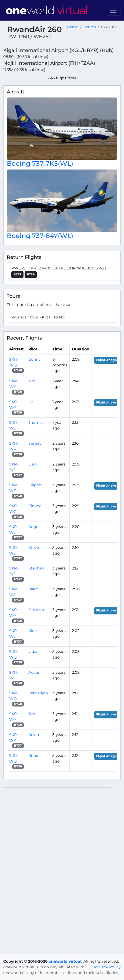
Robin (34, 756)
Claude (35, 506)
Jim (32, 381)
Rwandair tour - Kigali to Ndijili (41, 317)
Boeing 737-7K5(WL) (40, 163)
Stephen (36, 568)
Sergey (35, 443)
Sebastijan (38, 693)
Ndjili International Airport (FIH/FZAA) (49, 63)
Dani (33, 464)
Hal (31, 402)
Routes (90, 27)
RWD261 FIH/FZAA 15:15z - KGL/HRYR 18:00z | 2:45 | (59, 272)
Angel (34, 527)
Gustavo (36, 610)
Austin (34, 672)
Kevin (34, 735)
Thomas (36, 422)
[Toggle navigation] (113, 10)
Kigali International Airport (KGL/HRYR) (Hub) (58, 50)
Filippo (35, 485)
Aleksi (34, 631)
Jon (32, 714)
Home (73, 27)
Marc (33, 589)
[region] (62, 869)
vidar (33, 652)
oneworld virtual (65, 961)
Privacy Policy (107, 967)
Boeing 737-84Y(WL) (40, 236)
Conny (34, 359)
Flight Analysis (108, 360)
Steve (34, 548)
